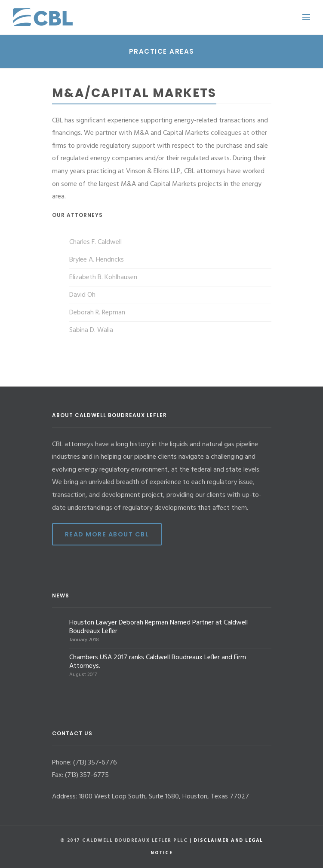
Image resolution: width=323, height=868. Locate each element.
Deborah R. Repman (97, 313)
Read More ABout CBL (107, 534)
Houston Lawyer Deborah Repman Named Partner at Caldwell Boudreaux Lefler (158, 627)
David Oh (82, 295)
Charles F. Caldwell (95, 242)
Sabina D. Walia (91, 330)
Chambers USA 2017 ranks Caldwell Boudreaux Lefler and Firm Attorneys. (158, 662)
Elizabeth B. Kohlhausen (103, 277)
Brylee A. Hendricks (97, 260)
